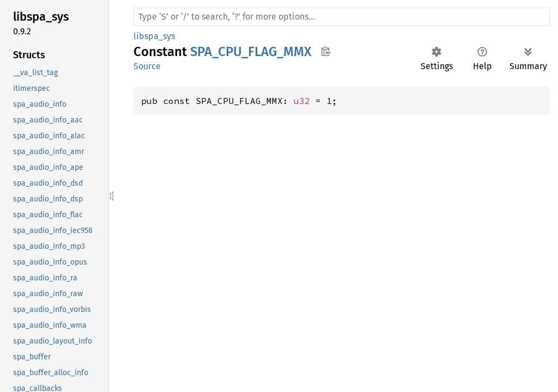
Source (147, 66)
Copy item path (326, 51)
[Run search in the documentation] (342, 17)
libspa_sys (154, 36)
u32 (302, 101)
